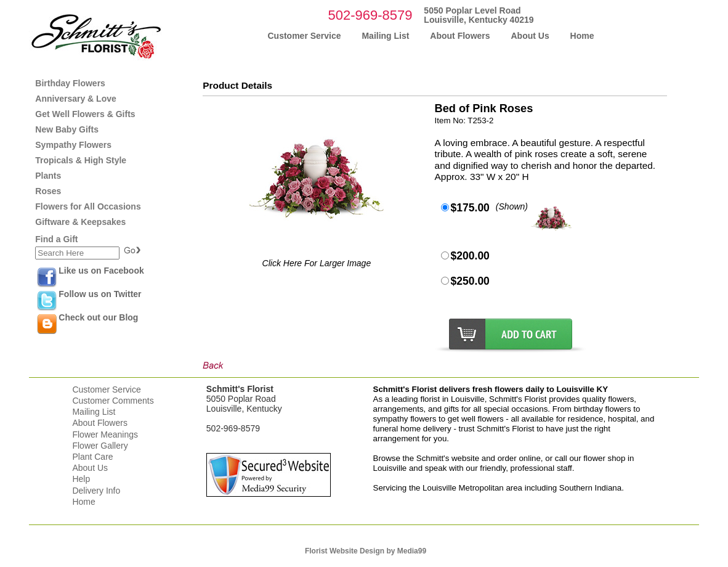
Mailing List (94, 412)
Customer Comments (113, 401)
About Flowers (99, 423)
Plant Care (92, 457)
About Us (90, 468)
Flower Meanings (105, 434)
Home (83, 502)
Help (81, 479)
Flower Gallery (100, 446)
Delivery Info (96, 491)
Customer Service (106, 390)
